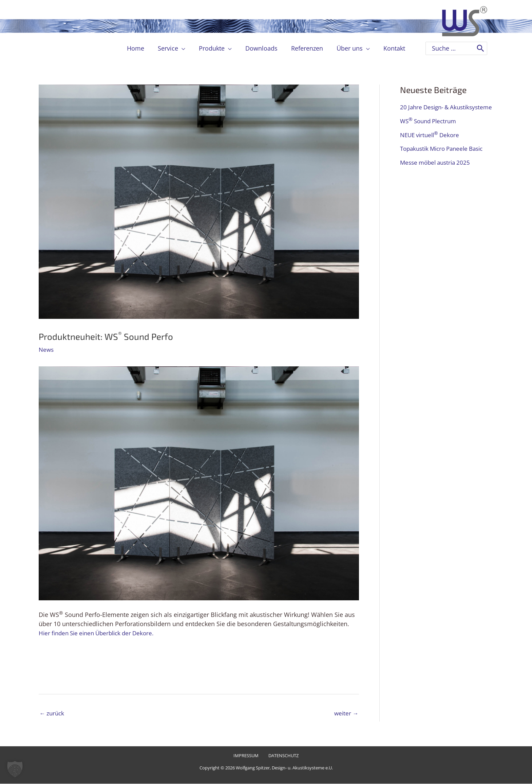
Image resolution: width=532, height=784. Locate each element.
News (47, 349)
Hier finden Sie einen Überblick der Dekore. (100, 633)
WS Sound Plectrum (430, 133)
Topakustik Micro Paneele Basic (445, 161)
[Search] (480, 48)
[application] (184, 48)
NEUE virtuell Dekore (432, 147)
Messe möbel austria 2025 (438, 174)
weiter (346, 713)
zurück (53, 713)
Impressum (247, 756)
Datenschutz (282, 756)
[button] (15, 769)
